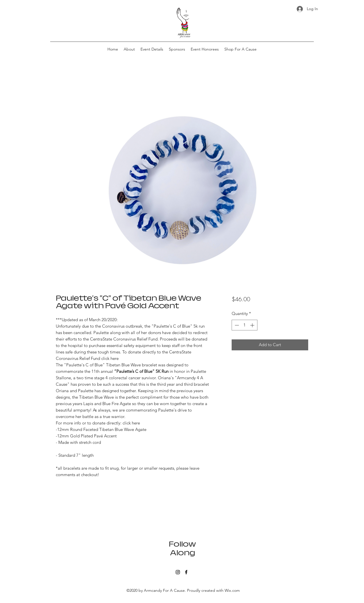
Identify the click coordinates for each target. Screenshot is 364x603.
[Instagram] (178, 572)
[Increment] (253, 325)
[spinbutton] (244, 325)
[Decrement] (236, 325)
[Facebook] (186, 572)
